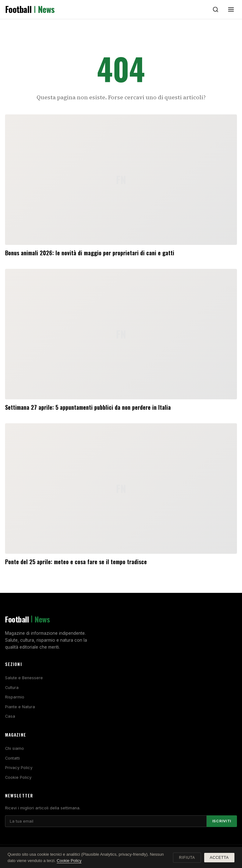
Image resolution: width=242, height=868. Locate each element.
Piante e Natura (20, 707)
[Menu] (231, 9)
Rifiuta (187, 858)
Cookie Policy (18, 777)
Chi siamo (14, 748)
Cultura (12, 688)
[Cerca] (216, 9)
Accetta (219, 858)
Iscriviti (222, 821)
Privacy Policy (19, 768)
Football (30, 9)
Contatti (12, 758)
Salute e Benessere (24, 678)
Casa (10, 716)
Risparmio (15, 697)
